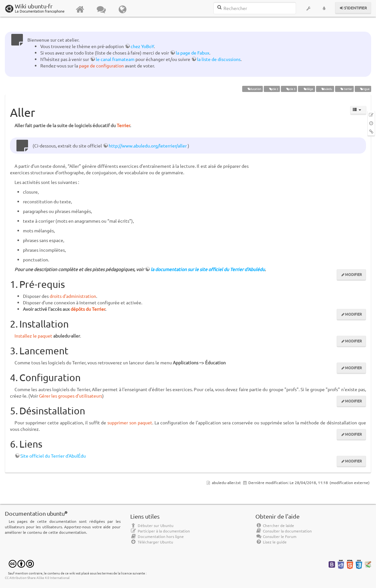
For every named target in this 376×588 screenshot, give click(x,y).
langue (363, 89)
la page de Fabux (193, 53)
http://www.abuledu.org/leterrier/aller (148, 146)
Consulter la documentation (284, 531)
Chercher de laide (275, 525)
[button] (309, 8)
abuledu (325, 89)
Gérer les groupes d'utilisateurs (71, 396)
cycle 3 (289, 89)
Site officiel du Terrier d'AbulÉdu (53, 456)
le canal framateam (115, 59)
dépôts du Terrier (88, 309)
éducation (252, 89)
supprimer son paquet (130, 422)
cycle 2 (272, 89)
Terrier (123, 125)
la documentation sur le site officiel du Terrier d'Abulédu (208, 269)
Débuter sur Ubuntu (152, 525)
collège (307, 89)
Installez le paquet (33, 336)
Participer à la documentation (160, 531)
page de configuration (101, 66)
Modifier (353, 274)
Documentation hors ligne (157, 536)
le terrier (344, 89)
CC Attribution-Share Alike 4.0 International (37, 578)
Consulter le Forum (276, 536)
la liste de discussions (219, 59)
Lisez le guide (271, 542)
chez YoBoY (142, 46)
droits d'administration (73, 296)
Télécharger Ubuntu (152, 542)
